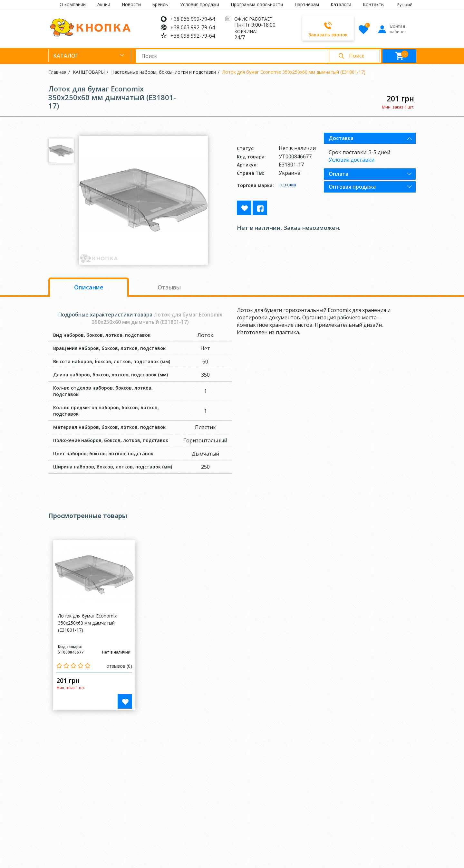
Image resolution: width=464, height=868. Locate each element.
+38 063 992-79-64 (193, 27)
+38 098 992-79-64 (193, 36)
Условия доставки (352, 160)
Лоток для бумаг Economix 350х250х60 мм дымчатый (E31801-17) (294, 72)
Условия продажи (200, 4)
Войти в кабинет (392, 29)
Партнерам (307, 4)
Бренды (160, 4)
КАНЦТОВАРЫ (89, 72)
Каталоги (341, 4)
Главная (57, 72)
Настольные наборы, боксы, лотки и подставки (164, 72)
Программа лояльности (257, 4)
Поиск (357, 56)
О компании (73, 4)
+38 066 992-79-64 (193, 19)
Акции (104, 4)
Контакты (374, 4)
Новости (131, 4)
